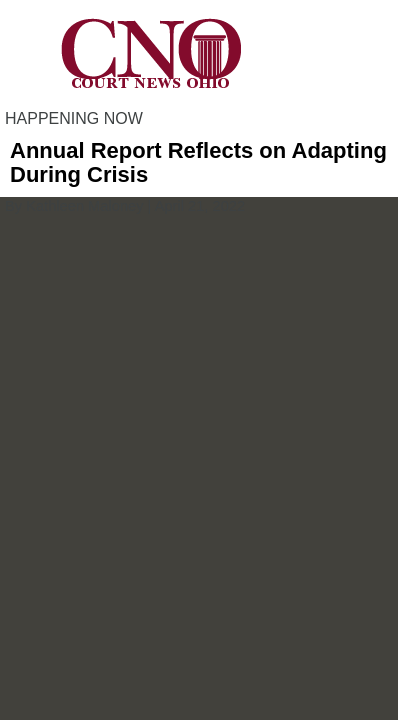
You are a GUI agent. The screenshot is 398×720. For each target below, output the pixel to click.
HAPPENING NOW (74, 118)
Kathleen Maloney (84, 206)
